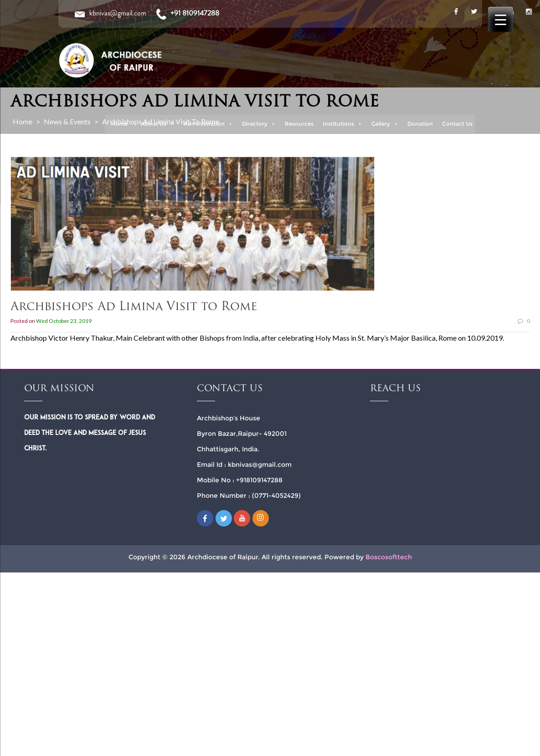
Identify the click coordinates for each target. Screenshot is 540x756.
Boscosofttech (389, 557)
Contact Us (457, 124)
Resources (299, 124)
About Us (158, 124)
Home (119, 124)
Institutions (342, 124)
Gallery (385, 124)
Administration (208, 124)
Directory (259, 124)
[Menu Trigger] (501, 19)
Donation (420, 124)
